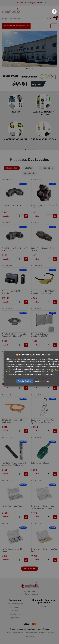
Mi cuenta (54, 12)
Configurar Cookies (42, 381)
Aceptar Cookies (25, 381)
